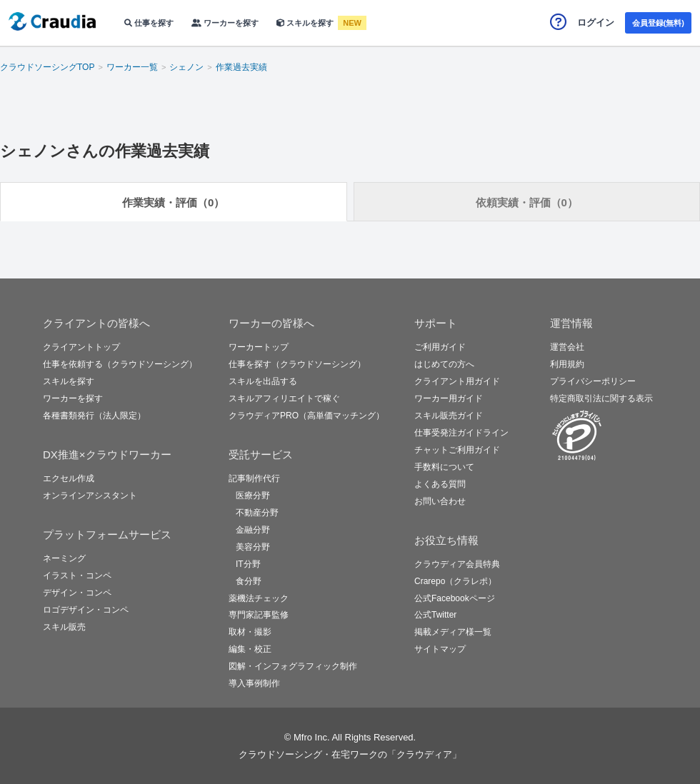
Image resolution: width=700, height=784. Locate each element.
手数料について (444, 467)
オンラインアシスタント (90, 496)
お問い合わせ (440, 501)
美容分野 (253, 547)
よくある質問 (440, 484)
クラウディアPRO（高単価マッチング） (306, 416)
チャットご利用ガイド (457, 450)
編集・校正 (250, 649)
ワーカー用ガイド (449, 398)
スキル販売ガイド (449, 416)
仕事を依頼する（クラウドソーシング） (120, 364)
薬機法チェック (259, 598)
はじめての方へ (444, 364)
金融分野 (253, 530)
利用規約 (567, 364)
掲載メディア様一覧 (453, 632)
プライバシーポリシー (593, 381)
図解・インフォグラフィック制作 (293, 666)
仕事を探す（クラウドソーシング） (297, 364)
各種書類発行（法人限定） (94, 416)
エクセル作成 (69, 478)
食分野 (249, 581)
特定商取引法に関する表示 (601, 398)
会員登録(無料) (658, 23)
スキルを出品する (263, 381)
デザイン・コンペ (77, 593)
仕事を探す (149, 23)
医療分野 (253, 496)
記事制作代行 (254, 478)
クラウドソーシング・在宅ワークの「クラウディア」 (350, 754)
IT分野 (248, 564)
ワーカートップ (259, 347)
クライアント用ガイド (457, 381)
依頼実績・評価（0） (527, 202)
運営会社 (567, 347)
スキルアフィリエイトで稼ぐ (284, 398)
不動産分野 (257, 513)
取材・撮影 (250, 632)
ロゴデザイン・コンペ (86, 610)
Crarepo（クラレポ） (455, 581)
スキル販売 (64, 627)
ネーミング (64, 558)
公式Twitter (435, 615)
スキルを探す (306, 23)
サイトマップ (440, 649)
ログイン (596, 22)
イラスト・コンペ (77, 576)
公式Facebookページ (455, 598)
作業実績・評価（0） (173, 202)
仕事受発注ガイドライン (461, 433)
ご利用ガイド (440, 347)
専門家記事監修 (259, 615)
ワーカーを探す (225, 23)
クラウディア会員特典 (457, 564)
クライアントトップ (81, 347)
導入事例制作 (254, 683)
